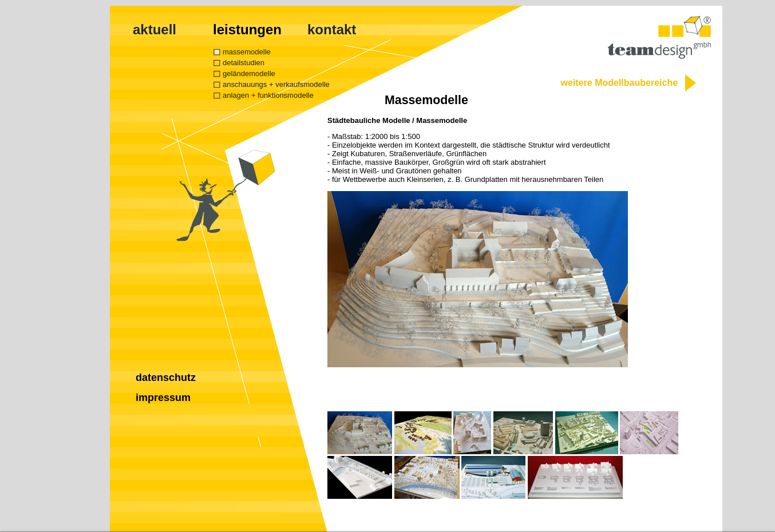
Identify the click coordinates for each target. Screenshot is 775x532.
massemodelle (247, 52)
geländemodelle (249, 74)
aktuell (155, 29)
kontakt (332, 29)
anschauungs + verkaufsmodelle (276, 84)
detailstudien (244, 63)
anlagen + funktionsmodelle (268, 95)
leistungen (247, 29)
